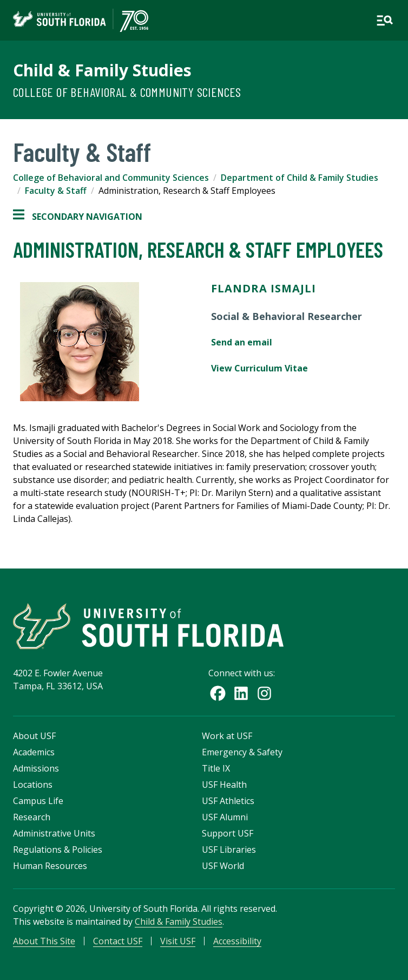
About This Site (44, 941)
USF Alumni (225, 817)
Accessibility (237, 941)
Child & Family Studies (102, 70)
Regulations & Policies (58, 850)
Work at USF (227, 736)
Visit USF (178, 941)
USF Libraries (229, 850)
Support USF (228, 833)
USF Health (224, 785)
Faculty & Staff (56, 191)
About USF (34, 736)
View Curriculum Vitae (259, 368)
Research (32, 817)
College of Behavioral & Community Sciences (127, 92)
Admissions (36, 768)
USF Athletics (228, 801)
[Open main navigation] (385, 21)
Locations (33, 785)
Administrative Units (54, 833)
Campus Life (38, 801)
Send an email (242, 342)
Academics (34, 752)
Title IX (216, 768)
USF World (223, 866)
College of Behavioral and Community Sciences (111, 178)
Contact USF (118, 941)
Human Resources (50, 866)
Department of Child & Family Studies (300, 178)
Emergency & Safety (242, 752)
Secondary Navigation (78, 217)
